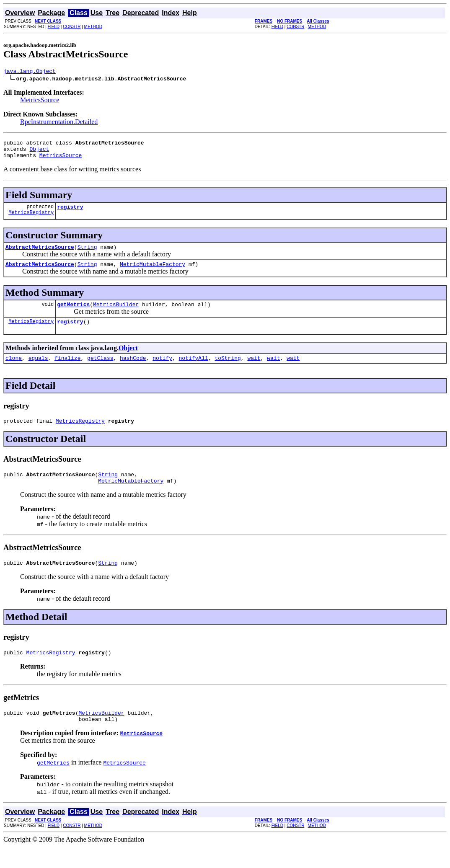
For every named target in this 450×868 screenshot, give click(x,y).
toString (228, 370)
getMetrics (73, 314)
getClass (100, 370)
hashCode (133, 370)
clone (14, 370)
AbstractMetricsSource (40, 254)
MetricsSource (40, 101)
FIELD (54, 27)
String (87, 254)
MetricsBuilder (116, 314)
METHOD (93, 27)
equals (38, 370)
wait (254, 370)
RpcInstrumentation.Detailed (59, 123)
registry (70, 213)
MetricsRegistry (31, 220)
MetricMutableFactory (153, 273)
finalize (67, 370)
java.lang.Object (30, 72)
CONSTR (72, 27)
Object (39, 152)
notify (162, 370)
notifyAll (194, 370)
